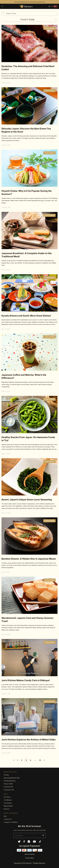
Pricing (6, 775)
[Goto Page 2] (15, 760)
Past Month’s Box (10, 781)
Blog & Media (8, 806)
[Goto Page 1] (18, 760)
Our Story (7, 797)
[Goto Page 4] (31, 760)
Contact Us (8, 819)
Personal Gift (8, 787)
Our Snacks (8, 803)
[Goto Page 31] (41, 760)
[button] (43, 835)
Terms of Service (30, 854)
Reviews (7, 809)
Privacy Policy (29, 858)
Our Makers (8, 800)
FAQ (5, 816)
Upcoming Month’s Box (12, 778)
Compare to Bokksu (11, 822)
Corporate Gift (9, 790)
